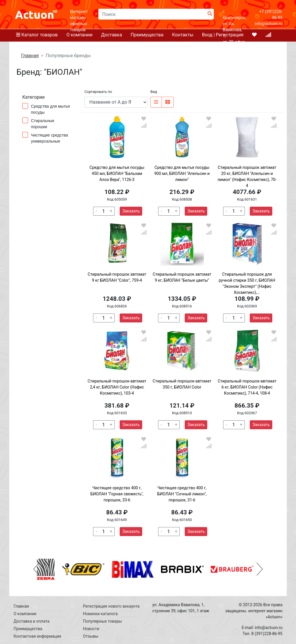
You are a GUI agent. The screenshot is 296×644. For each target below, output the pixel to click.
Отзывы (91, 636)
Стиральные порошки (38, 123)
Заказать (131, 211)
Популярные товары (102, 621)
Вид (154, 92)
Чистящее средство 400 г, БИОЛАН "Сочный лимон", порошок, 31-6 (182, 494)
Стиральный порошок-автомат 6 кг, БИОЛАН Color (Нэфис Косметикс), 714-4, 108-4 (247, 387)
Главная (21, 606)
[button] (36, 569)
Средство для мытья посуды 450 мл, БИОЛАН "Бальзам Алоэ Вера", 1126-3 (117, 173)
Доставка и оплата (32, 621)
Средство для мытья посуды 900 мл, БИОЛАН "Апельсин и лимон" (182, 173)
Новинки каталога (100, 614)
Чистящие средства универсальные (45, 138)
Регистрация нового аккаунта (111, 606)
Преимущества (28, 629)
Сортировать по (98, 92)
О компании (25, 614)
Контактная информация (37, 636)
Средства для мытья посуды (46, 109)
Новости (91, 629)
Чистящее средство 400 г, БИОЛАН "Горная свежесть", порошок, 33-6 (117, 494)
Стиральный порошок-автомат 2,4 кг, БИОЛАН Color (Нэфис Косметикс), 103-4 (117, 387)
